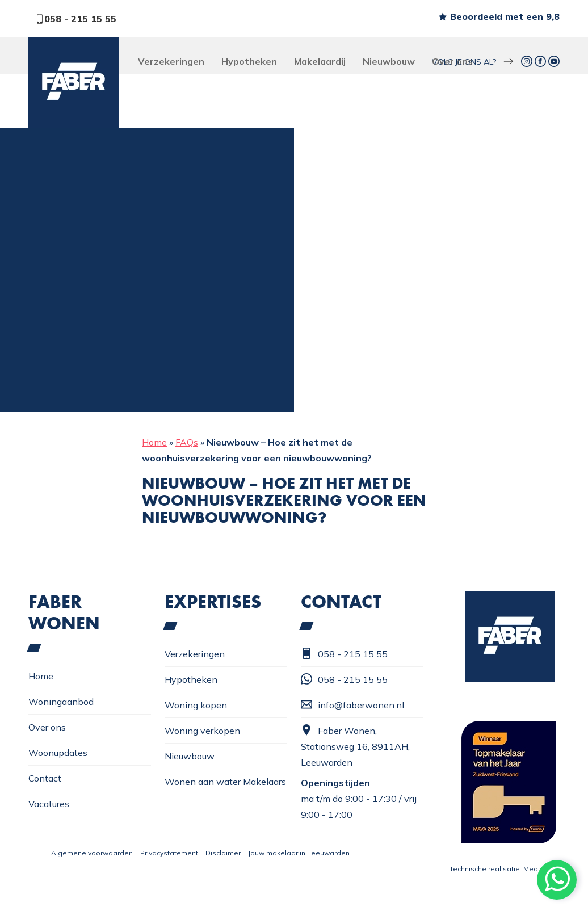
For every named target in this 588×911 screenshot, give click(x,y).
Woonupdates (58, 753)
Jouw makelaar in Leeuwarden (299, 853)
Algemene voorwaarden (92, 853)
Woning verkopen (202, 731)
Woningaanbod (61, 702)
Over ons (452, 61)
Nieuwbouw (389, 61)
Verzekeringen (171, 61)
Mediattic (539, 869)
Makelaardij (320, 61)
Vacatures (49, 804)
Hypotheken (249, 61)
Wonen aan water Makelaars (225, 782)
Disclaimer (223, 853)
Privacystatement (169, 853)
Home (154, 442)
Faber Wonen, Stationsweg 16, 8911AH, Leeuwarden (355, 746)
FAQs (187, 442)
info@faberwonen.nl (352, 705)
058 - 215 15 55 (76, 19)
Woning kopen (196, 705)
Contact (45, 778)
